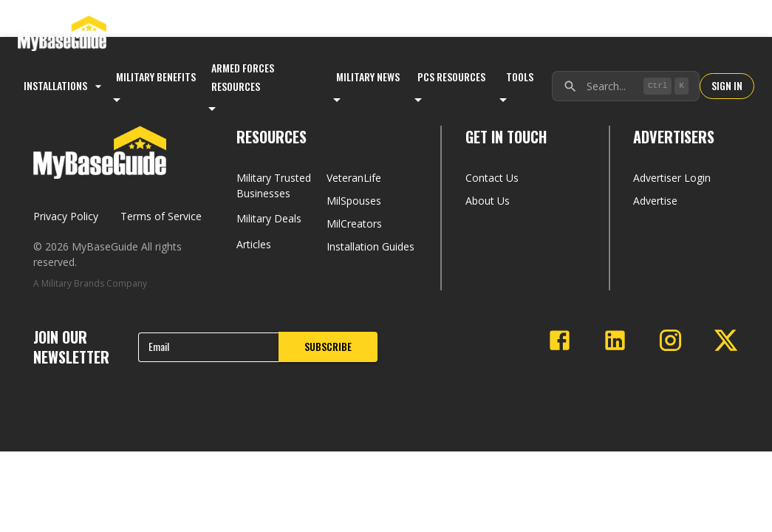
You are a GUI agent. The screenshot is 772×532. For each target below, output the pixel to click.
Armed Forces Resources (243, 77)
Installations (65, 85)
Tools (520, 76)
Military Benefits (156, 76)
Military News (368, 76)
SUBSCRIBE (328, 346)
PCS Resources (451, 76)
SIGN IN (727, 85)
